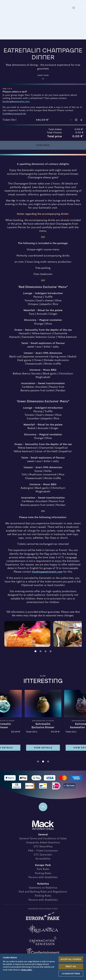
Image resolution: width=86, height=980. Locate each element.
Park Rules (43, 869)
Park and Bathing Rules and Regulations (43, 892)
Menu (82, 7)
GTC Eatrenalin (43, 855)
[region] (43, 967)
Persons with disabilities (43, 877)
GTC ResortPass (43, 846)
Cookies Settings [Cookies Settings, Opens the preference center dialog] (71, 974)
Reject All (71, 966)
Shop (73, 7)
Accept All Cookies (71, 959)
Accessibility (43, 859)
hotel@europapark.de (14, 114)
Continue (43, 145)
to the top (43, 807)
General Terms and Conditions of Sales (43, 838)
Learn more (43, 75)
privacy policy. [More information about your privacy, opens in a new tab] (27, 970)
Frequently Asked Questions (43, 842)
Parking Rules (43, 873)
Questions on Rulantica (43, 888)
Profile (64, 7)
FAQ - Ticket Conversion (43, 851)
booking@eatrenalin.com (47, 572)
